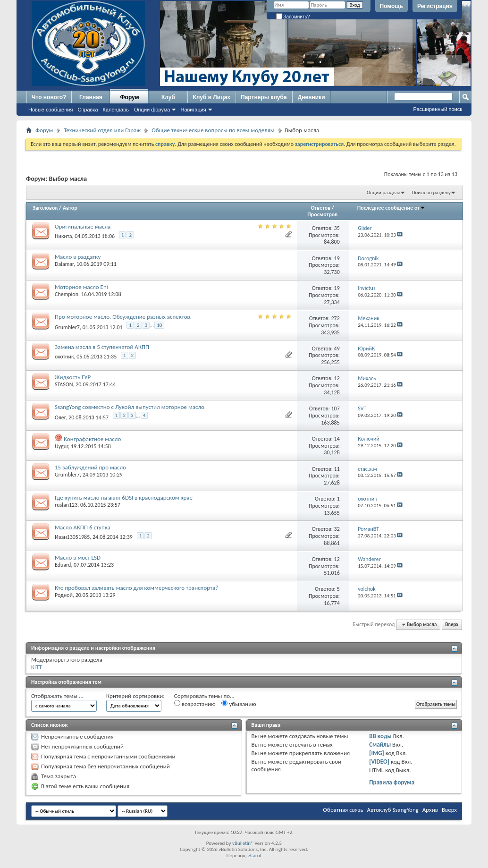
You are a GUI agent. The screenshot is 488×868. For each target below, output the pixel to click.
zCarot (255, 855)
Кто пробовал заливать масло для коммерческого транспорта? (136, 588)
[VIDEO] (379, 762)
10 (159, 325)
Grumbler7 (67, 327)
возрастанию (195, 704)
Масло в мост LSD (78, 557)
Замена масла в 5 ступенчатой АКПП (102, 347)
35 (337, 228)
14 (337, 439)
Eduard (63, 565)
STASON (64, 384)
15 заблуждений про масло (90, 467)
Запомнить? (293, 17)
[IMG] (377, 753)
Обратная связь (343, 810)
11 (337, 469)
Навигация (193, 110)
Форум (129, 97)
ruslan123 (66, 505)
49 (337, 349)
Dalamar (64, 264)
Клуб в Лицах (211, 97)
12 (337, 378)
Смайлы (380, 745)
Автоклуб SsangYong (393, 810)
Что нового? (49, 97)
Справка (88, 110)
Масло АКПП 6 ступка (83, 527)
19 (337, 258)
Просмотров (322, 214)
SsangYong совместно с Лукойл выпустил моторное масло (130, 407)
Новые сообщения (50, 110)
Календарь (116, 110)
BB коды (380, 736)
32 (337, 529)
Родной (64, 595)
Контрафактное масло (92, 439)
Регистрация (435, 6)
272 (336, 318)
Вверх (452, 625)
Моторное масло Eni (81, 287)
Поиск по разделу (431, 192)
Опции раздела (383, 192)
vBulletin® (243, 843)
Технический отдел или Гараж (102, 130)
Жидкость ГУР (73, 377)
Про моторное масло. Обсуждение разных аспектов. (123, 317)
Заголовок (45, 208)
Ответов (320, 208)
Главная (91, 97)
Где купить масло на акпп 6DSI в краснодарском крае (124, 498)
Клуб (168, 97)
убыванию (239, 704)
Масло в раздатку (78, 257)
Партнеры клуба (264, 97)
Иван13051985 (72, 537)
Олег (60, 417)
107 (336, 408)
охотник (64, 357)
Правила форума (392, 782)
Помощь (391, 6)
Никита (63, 236)
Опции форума (152, 110)
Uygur (61, 446)
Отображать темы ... (57, 696)
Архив (430, 810)
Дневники (311, 97)
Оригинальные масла (83, 226)
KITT (37, 667)
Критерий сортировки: (135, 696)
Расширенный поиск (438, 109)
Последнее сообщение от (391, 208)
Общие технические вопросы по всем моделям (213, 130)
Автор (70, 208)
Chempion (67, 294)
